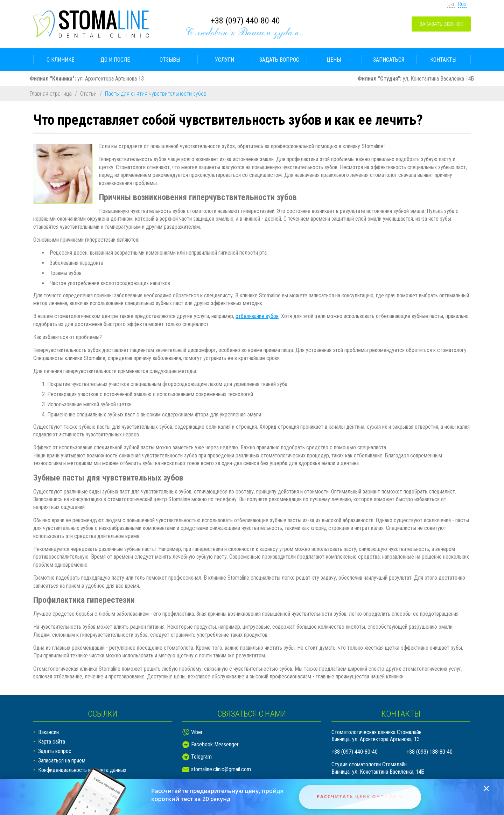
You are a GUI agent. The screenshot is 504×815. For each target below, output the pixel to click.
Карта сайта (52, 742)
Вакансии (48, 732)
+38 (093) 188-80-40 (429, 752)
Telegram (201, 757)
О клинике (60, 60)
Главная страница (51, 94)
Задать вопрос (279, 60)
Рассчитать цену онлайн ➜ (360, 796)
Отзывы (170, 60)
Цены (334, 60)
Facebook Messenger (215, 744)
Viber (197, 732)
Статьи (88, 94)
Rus (462, 4)
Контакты (443, 60)
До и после (115, 60)
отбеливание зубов (257, 316)
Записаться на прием (62, 761)
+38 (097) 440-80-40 (245, 21)
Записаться (389, 60)
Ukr (451, 4)
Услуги (225, 60)
